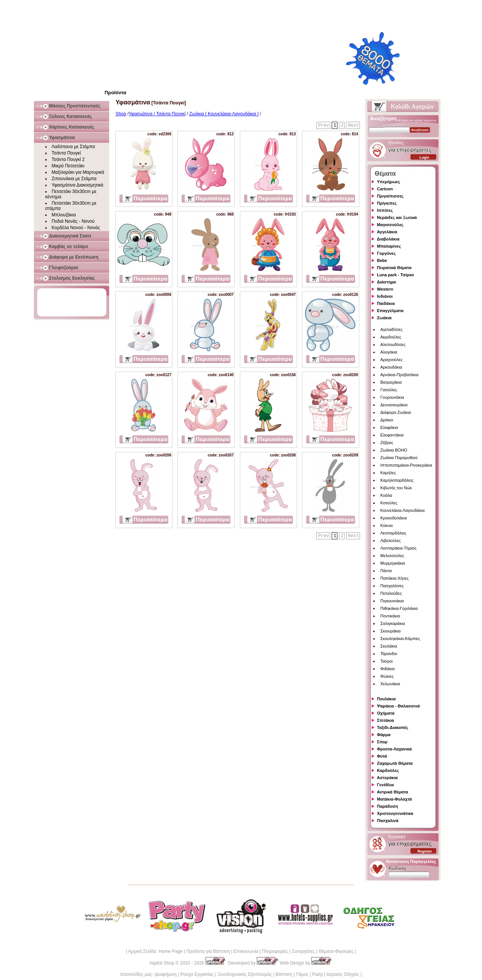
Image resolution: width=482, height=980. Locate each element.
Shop (121, 114)
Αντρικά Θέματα (392, 792)
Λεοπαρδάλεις (393, 533)
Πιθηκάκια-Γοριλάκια (399, 608)
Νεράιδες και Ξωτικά (397, 217)
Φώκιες (387, 676)
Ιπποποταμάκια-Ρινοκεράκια (406, 465)
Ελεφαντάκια (392, 435)
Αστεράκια (387, 778)
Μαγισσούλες (390, 225)
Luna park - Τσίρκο (395, 275)
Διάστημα (386, 282)
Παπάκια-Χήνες (394, 578)
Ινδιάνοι (385, 296)
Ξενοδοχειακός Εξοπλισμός (245, 974)
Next (353, 126)
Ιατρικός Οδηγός (343, 974)
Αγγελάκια (387, 232)
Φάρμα (384, 735)
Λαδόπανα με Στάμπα (73, 147)
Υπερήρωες (389, 182)
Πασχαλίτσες (392, 586)
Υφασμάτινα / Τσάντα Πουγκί (157, 114)
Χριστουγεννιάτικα (395, 813)
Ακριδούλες (391, 337)
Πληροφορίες (275, 951)
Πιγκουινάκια (392, 601)
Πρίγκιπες (387, 203)
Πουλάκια (386, 699)
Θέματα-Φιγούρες (336, 951)
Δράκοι (387, 420)
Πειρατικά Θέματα (394, 268)
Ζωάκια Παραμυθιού (399, 458)
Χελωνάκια (390, 684)
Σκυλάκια (389, 646)
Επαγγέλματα (390, 311)
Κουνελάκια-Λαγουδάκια (403, 510)
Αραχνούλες (391, 360)
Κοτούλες (389, 503)
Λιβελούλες (390, 541)
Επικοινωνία (246, 951)
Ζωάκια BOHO (394, 450)
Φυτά (382, 756)
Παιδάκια (386, 303)
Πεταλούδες (391, 593)
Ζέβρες (387, 443)
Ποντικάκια (390, 616)
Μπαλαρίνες (389, 246)
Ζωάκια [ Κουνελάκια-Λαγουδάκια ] (224, 114)
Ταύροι (387, 661)
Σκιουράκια (390, 631)
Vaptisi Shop (162, 963)
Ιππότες (385, 210)
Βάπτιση (284, 974)
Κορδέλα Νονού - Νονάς (76, 228)
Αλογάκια (389, 352)
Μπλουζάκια (64, 215)
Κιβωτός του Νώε (396, 488)
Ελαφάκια (389, 427)
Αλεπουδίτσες (393, 345)
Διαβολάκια (388, 239)
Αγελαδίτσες (391, 329)
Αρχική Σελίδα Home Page (155, 951)
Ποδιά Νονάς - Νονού (73, 221)
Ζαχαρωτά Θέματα (395, 763)
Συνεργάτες (303, 951)
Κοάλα (386, 495)
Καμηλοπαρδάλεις (397, 480)
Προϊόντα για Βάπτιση (208, 951)
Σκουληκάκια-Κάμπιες (400, 639)
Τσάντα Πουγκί (66, 153)
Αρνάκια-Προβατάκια (399, 375)
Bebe (382, 260)
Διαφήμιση (166, 974)
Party (317, 974)
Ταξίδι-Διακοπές (393, 727)
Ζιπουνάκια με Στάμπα (74, 179)
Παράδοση (387, 806)
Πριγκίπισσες (390, 196)
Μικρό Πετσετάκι (68, 166)
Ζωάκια (384, 318)
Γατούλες (389, 390)
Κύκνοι (387, 525)
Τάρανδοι (389, 654)
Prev (324, 126)
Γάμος (302, 974)
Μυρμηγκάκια (393, 563)
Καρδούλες (388, 770)
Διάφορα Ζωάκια (396, 412)
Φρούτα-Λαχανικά (394, 749)
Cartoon (385, 189)
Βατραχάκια (391, 382)
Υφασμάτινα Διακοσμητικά (77, 185)
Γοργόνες (386, 253)
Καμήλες (388, 473)
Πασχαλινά (388, 821)
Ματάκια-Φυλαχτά (394, 799)
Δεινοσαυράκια (394, 405)
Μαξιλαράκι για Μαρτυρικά (78, 172)
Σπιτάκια (385, 720)
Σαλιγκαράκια (393, 623)
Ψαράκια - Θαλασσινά (398, 706)
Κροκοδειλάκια (394, 518)
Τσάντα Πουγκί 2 (68, 159)
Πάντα (386, 571)
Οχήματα (386, 713)
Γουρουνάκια (392, 397)
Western (385, 289)
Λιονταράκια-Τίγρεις (398, 548)
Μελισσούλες (392, 556)
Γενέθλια (385, 785)
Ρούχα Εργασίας (197, 974)
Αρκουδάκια (391, 367)
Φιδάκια (387, 669)
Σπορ (382, 742)
